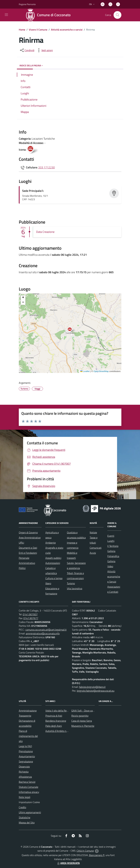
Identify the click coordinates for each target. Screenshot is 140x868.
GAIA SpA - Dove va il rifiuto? (87, 711)
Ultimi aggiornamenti (30, 812)
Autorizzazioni (53, 563)
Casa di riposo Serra (82, 721)
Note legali (25, 797)
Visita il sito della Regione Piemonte (64, 711)
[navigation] (6, 15)
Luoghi (111, 541)
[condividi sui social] (27, 50)
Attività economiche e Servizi (114, 576)
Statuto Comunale (29, 787)
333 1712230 (47, 167)
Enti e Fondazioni (28, 553)
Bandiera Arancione (56, 721)
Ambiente (51, 543)
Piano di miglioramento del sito (28, 736)
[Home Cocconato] (49, 15)
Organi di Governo (28, 532)
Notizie (93, 532)
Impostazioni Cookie (29, 802)
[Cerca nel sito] (117, 15)
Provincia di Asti (54, 716)
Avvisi (93, 553)
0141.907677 (31, 618)
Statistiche (25, 817)
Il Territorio (113, 546)
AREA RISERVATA (68, 863)
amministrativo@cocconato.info (43, 633)
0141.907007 (30, 614)
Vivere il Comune (38, 30)
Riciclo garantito (80, 716)
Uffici (21, 543)
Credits (22, 807)
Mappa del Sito (27, 823)
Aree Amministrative (30, 538)
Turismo (71, 583)
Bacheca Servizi (27, 782)
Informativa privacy (29, 792)
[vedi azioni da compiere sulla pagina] (45, 50)
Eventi (111, 536)
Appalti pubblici (53, 558)
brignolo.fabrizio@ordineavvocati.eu (96, 691)
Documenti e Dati (28, 548)
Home (22, 30)
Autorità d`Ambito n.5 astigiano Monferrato (68, 731)
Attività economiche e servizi (67, 30)
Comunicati (96, 548)
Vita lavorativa (75, 588)
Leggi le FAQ (25, 746)
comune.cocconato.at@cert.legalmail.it (46, 630)
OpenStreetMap (101, 371)
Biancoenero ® (97, 855)
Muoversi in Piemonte (83, 726)
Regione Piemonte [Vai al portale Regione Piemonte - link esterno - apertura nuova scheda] (27, 4)
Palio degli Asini (54, 726)
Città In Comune (85, 851)
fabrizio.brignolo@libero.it (92, 687)
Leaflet (85, 371)
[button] (71, 330)
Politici (22, 568)
